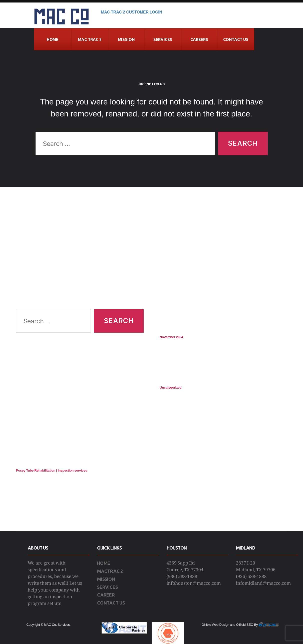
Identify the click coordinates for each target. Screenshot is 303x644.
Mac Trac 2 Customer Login (131, 12)
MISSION (106, 579)
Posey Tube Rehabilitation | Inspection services (52, 470)
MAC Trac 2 (90, 39)
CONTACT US (236, 39)
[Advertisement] (80, 254)
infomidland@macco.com (263, 583)
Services (163, 39)
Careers (199, 39)
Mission (126, 39)
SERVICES (107, 587)
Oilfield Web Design (215, 625)
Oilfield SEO (245, 625)
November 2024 (171, 337)
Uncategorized (171, 387)
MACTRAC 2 (110, 571)
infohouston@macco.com (194, 583)
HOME (104, 563)
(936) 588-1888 (182, 577)
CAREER (106, 595)
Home (53, 39)
